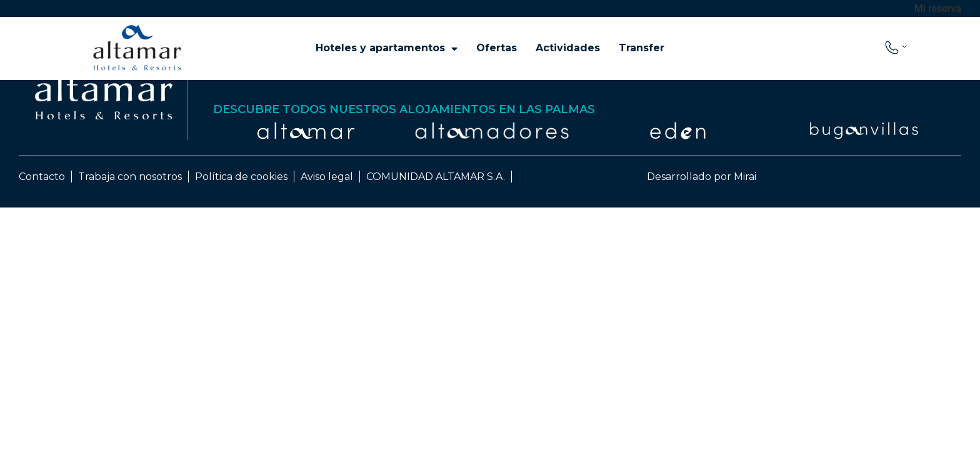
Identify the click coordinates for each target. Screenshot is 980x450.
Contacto (42, 177)
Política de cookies (241, 177)
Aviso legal (327, 177)
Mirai (745, 177)
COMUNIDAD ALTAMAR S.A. (436, 177)
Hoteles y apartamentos (387, 48)
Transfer (642, 48)
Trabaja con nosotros (130, 177)
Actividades (568, 48)
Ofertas (497, 48)
